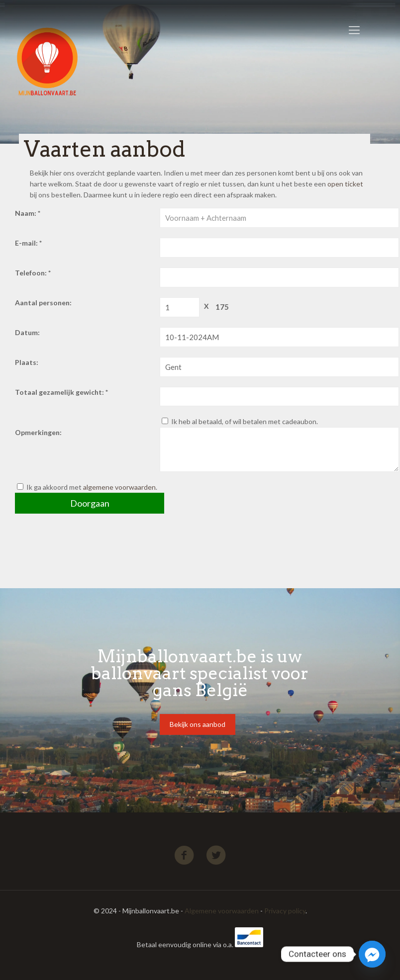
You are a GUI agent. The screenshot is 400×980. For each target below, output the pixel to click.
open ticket (345, 184)
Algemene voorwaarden (222, 911)
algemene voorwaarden (119, 487)
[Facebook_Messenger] (372, 954)
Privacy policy (285, 911)
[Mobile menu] (354, 30)
